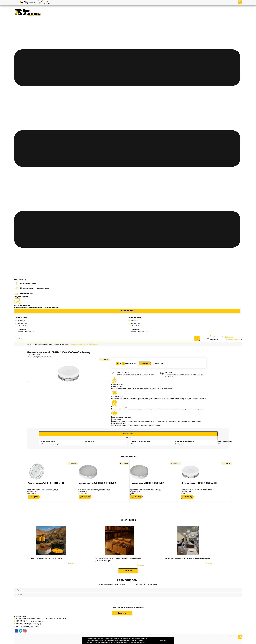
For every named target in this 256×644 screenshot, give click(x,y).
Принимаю (164, 641)
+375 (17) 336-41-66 (23, 621)
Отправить (122, 613)
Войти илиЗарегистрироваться (233, 338)
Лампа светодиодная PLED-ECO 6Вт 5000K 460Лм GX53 (98, 483)
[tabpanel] (53, 481)
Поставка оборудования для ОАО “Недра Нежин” (45, 558)
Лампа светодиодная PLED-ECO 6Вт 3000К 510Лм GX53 (47, 483)
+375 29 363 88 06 (23, 324)
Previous (26, 482)
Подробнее (72, 563)
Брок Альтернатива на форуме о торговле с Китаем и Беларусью (187, 558)
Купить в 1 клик (158, 363)
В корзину (146, 363)
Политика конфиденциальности (134, 642)
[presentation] (126, 601)
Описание (128, 438)
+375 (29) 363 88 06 (23, 624)
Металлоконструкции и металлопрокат (128, 288)
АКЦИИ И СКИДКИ (21, 297)
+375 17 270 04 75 (23, 326)
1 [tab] (128, 506)
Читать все (128, 571)
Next (233, 482)
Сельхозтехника (24, 293)
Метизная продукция (128, 283)
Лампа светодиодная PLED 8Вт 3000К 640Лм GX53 (147, 483)
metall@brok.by (135, 320)
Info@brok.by (21, 320)
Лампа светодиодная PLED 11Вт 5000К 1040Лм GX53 (199, 483)
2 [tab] (131, 506)
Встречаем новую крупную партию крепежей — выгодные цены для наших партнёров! (118, 559)
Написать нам (22, 329)
